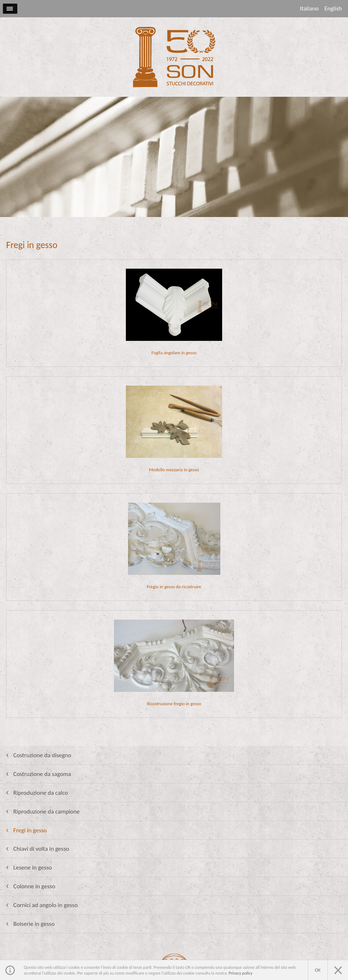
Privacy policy (241, 973)
